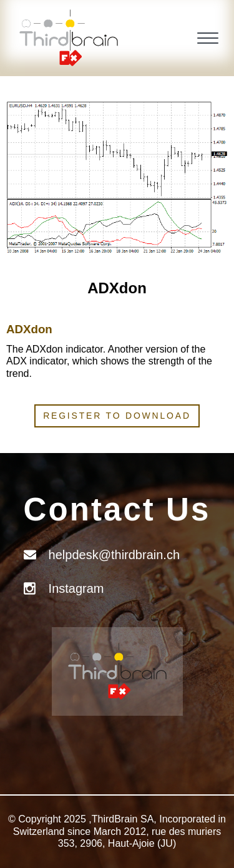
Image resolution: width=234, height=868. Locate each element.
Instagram (76, 588)
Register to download (117, 416)
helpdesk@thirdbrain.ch (114, 555)
